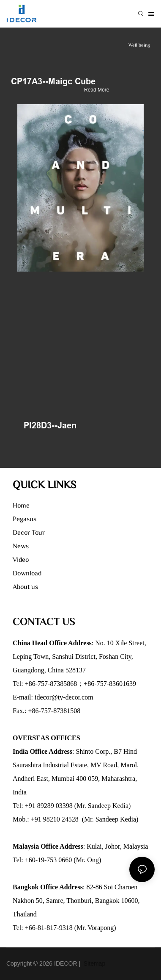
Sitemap (94, 963)
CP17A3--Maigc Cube (53, 81)
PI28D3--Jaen (50, 425)
